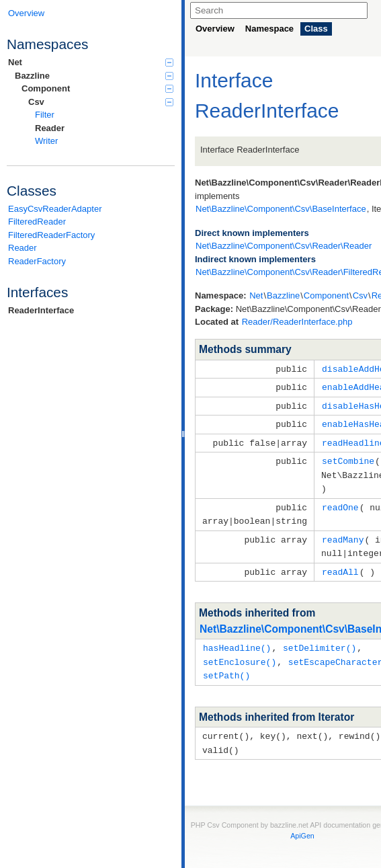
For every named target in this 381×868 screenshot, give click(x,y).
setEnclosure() (240, 652)
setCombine (348, 457)
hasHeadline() (237, 639)
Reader (50, 128)
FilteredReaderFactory (51, 235)
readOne (340, 502)
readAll (340, 563)
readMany (343, 532)
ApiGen (302, 824)
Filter (45, 115)
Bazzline (94, 76)
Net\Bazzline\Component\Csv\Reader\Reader (284, 246)
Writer (46, 141)
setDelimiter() (320, 639)
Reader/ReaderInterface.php (297, 322)
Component (97, 88)
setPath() (226, 665)
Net (91, 62)
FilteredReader (37, 222)
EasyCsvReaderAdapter (55, 209)
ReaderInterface (41, 310)
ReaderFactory (37, 261)
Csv (101, 102)
